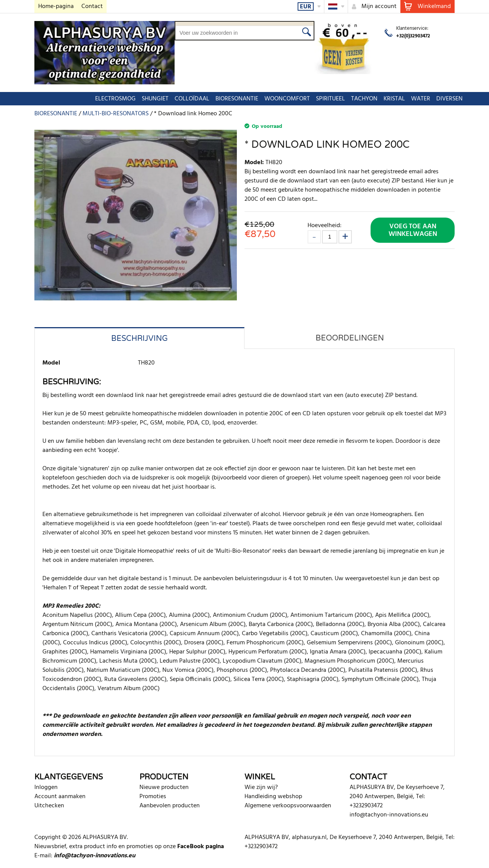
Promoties (153, 797)
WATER (386, 99)
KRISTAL (360, 99)
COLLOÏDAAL (158, 99)
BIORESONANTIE (202, 99)
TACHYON (330, 99)
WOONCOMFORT (253, 99)
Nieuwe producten (164, 787)
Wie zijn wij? (261, 787)
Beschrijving (139, 339)
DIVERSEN (415, 99)
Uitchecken (49, 806)
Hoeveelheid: (325, 225)
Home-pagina (56, 6)
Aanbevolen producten (170, 806)
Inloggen (46, 787)
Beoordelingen (350, 338)
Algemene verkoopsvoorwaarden (288, 806)
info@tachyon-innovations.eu (389, 815)
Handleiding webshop (273, 797)
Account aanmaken (60, 797)
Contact (92, 6)
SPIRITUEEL (296, 99)
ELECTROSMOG (81, 99)
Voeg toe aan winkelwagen (413, 230)
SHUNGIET (121, 99)
